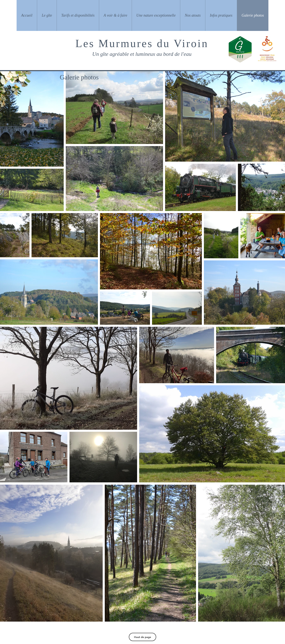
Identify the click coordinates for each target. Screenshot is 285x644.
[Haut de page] (142, 637)
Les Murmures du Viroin (142, 43)
